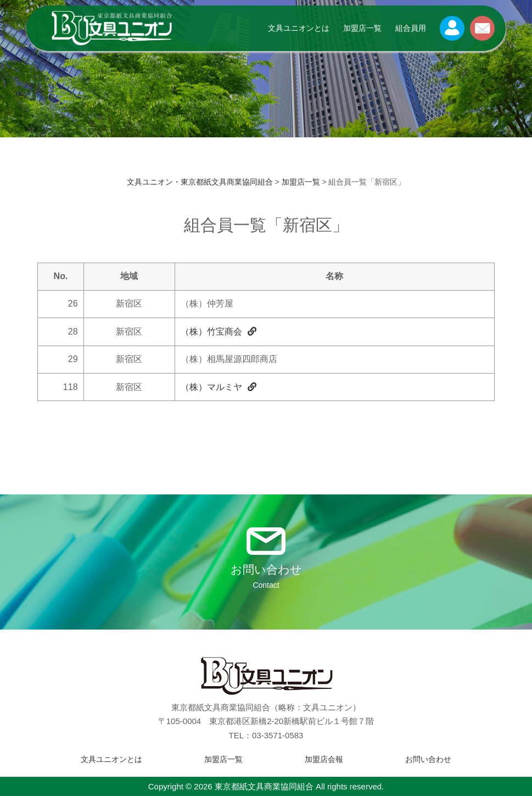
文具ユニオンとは (299, 28)
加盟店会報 (324, 759)
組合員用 (411, 28)
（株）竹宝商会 (219, 332)
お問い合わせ (428, 759)
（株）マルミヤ (219, 387)
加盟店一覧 (362, 28)
